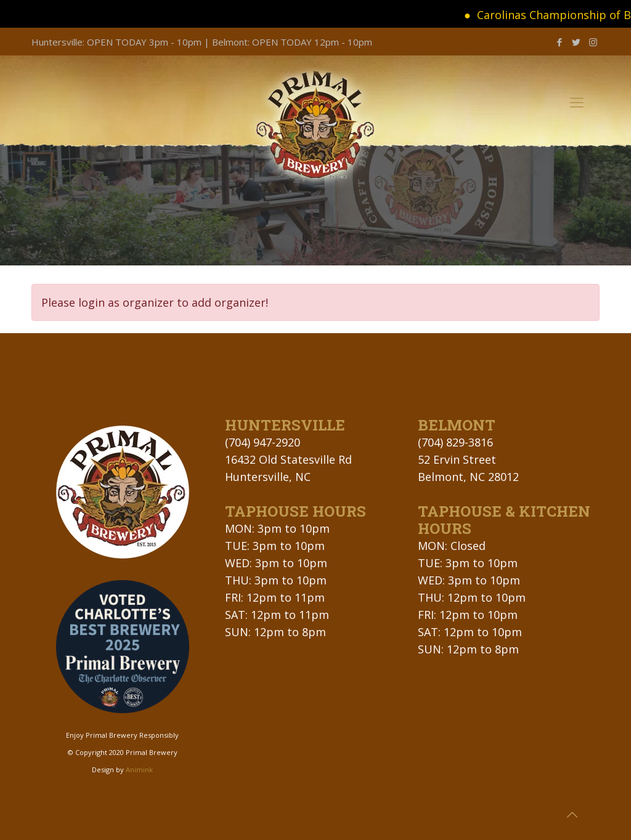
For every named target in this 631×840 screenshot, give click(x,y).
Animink (139, 769)
